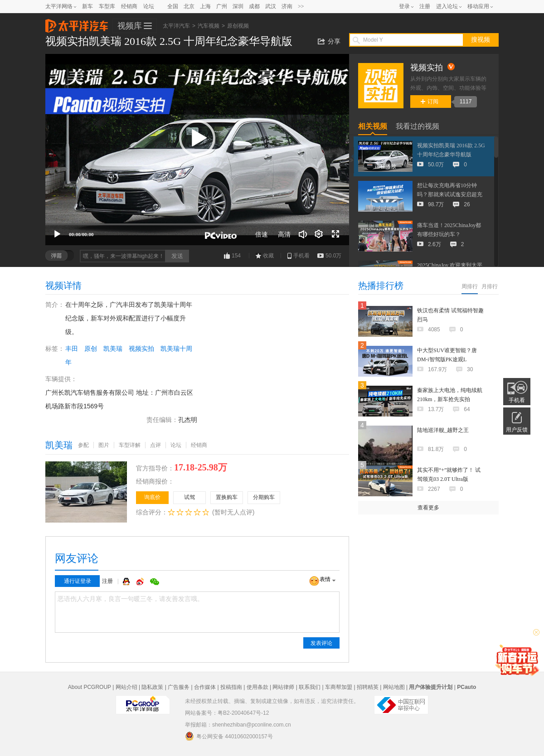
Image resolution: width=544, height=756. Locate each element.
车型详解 (130, 445)
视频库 (130, 26)
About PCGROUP (90, 687)
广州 (222, 6)
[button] (197, 138)
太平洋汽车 (77, 23)
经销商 (129, 6)
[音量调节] (303, 234)
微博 (141, 582)
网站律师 (283, 687)
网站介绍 (126, 687)
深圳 (238, 6)
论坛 (149, 6)
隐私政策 (152, 687)
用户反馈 (517, 430)
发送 (177, 256)
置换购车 (227, 497)
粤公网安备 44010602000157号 (229, 736)
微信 (155, 582)
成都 (254, 6)
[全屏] (335, 234)
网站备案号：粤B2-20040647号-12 (227, 713)
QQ (127, 582)
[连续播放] (319, 234)
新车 (87, 6)
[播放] (57, 234)
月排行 (490, 286)
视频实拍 (141, 349)
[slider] (197, 224)
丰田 (72, 349)
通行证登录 (78, 581)
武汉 (271, 6)
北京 (189, 6)
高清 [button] (284, 234)
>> (301, 6)
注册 (425, 6)
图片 (104, 445)
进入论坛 (447, 6)
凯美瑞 (113, 349)
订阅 (430, 102)
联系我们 (310, 687)
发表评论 (321, 643)
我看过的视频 (418, 126)
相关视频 (373, 126)
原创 (91, 349)
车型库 (107, 6)
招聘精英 (368, 687)
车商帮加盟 (339, 687)
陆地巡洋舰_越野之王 (443, 430)
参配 (83, 445)
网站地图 (394, 687)
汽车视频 (209, 26)
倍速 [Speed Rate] (262, 234)
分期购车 (264, 497)
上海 (205, 6)
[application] (197, 150)
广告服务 (179, 687)
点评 (155, 445)
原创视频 (238, 26)
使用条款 (257, 687)
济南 (287, 6)
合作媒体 (205, 687)
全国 (173, 6)
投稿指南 (231, 687)
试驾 (189, 497)
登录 (404, 6)
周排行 (470, 286)
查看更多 (428, 508)
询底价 (152, 497)
